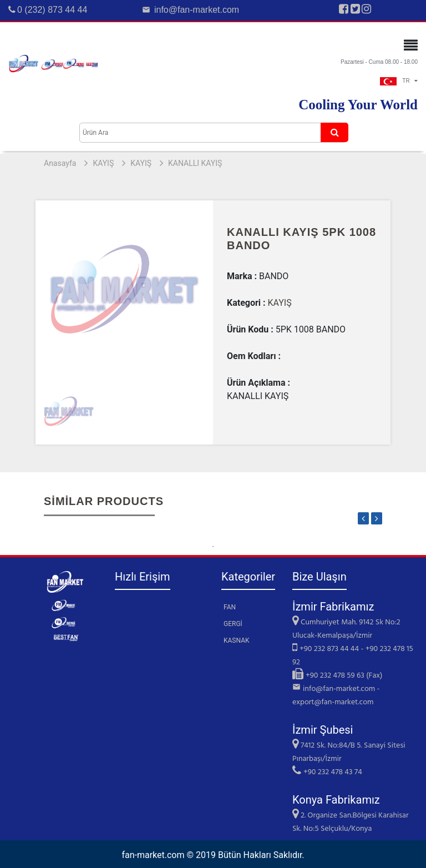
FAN (230, 607)
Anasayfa (60, 163)
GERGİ (233, 624)
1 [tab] (213, 547)
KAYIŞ (103, 163)
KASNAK (237, 640)
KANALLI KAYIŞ (195, 163)
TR (399, 81)
